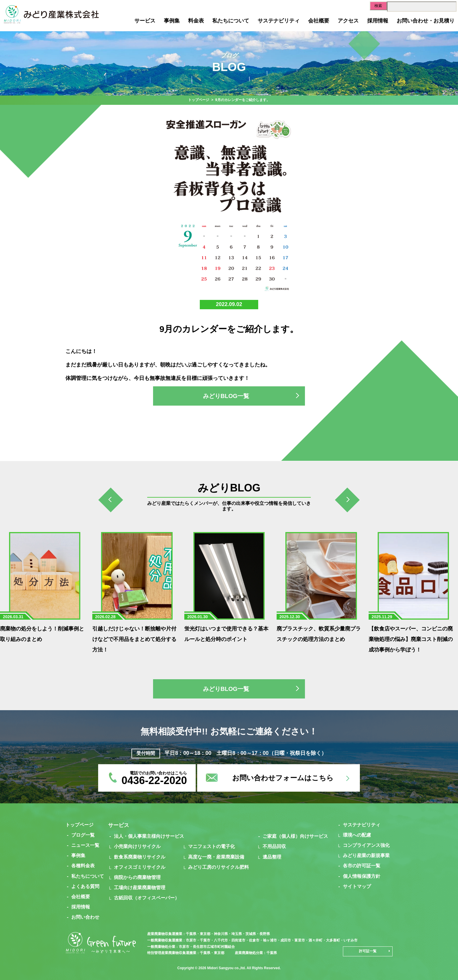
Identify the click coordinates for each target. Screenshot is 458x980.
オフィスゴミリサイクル (140, 867)
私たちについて (231, 21)
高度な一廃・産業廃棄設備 (216, 857)
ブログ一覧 (83, 835)
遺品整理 (272, 857)
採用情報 (378, 21)
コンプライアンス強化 (366, 845)
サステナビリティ (279, 21)
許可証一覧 (368, 951)
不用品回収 (274, 846)
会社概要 (319, 21)
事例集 (172, 21)
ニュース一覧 (85, 845)
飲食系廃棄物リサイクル (140, 857)
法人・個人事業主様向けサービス (149, 836)
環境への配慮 (357, 835)
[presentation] (111, 501)
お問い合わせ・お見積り (426, 21)
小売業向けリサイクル (137, 846)
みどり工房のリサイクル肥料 (218, 867)
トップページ (199, 100)
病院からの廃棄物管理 (137, 877)
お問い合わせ (85, 917)
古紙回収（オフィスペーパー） (147, 898)
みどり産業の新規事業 (366, 855)
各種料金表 (83, 866)
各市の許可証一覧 (362, 866)
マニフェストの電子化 (211, 846)
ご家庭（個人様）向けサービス (295, 836)
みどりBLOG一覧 (226, 396)
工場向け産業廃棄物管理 (140, 888)
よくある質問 (85, 886)
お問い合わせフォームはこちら (283, 778)
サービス (145, 21)
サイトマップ (357, 886)
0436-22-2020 (154, 780)
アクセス (348, 21)
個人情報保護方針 (362, 876)
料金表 (196, 21)
